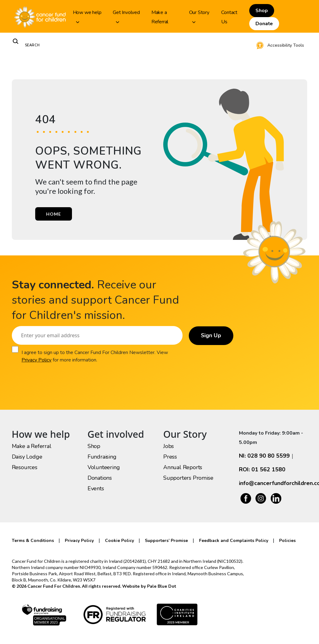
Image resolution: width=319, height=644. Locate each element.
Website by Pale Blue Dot (149, 586)
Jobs (169, 446)
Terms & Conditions (33, 541)
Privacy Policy (36, 360)
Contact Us (229, 17)
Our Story (199, 16)
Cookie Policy (119, 541)
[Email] (97, 335)
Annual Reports (183, 467)
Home (54, 214)
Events (96, 488)
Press (170, 457)
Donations (100, 478)
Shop (262, 11)
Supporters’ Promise (166, 541)
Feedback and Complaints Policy (234, 541)
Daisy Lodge (27, 457)
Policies (287, 541)
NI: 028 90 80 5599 (264, 456)
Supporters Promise (188, 478)
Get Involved (126, 16)
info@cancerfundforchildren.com (273, 483)
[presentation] (59, 376)
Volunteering (104, 467)
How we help (87, 16)
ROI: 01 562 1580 (262, 469)
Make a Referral (160, 17)
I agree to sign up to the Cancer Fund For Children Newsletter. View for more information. (95, 356)
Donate (264, 24)
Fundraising (102, 457)
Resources (25, 467)
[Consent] (15, 349)
